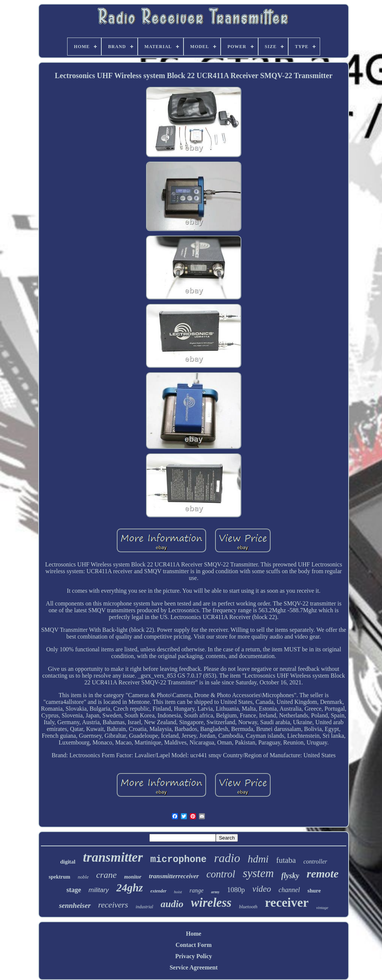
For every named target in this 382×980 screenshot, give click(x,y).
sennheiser (75, 905)
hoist (178, 892)
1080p (236, 890)
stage (74, 890)
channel (289, 890)
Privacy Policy (194, 956)
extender (159, 891)
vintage (322, 908)
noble (83, 877)
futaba (286, 860)
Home (194, 934)
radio (227, 858)
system (258, 873)
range (196, 890)
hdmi (258, 859)
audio (172, 904)
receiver (287, 902)
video (262, 889)
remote (323, 874)
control (221, 874)
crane (106, 875)
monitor (133, 877)
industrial (144, 907)
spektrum (60, 877)
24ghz (130, 888)
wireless (211, 903)
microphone (179, 860)
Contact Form (194, 945)
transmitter (113, 857)
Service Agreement (194, 967)
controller (315, 861)
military (99, 890)
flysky (290, 876)
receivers (113, 905)
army (215, 892)
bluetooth (248, 907)
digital (68, 862)
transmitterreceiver (174, 876)
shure (314, 891)
